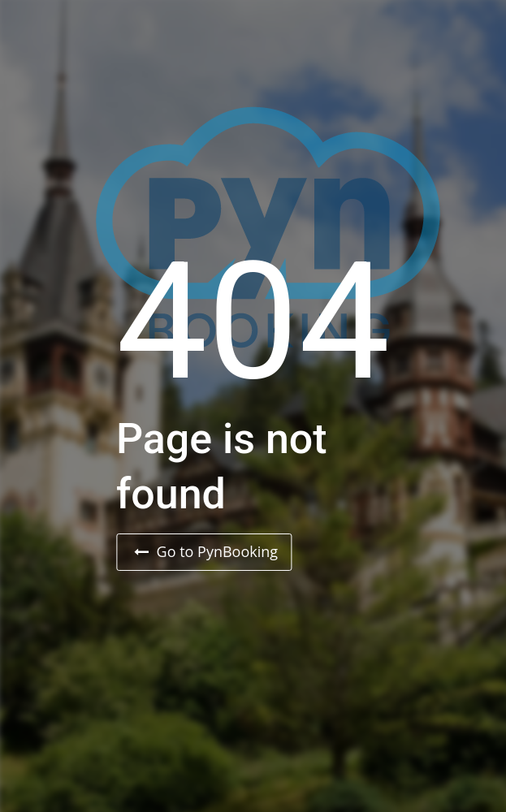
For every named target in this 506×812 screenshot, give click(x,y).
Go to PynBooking (206, 551)
